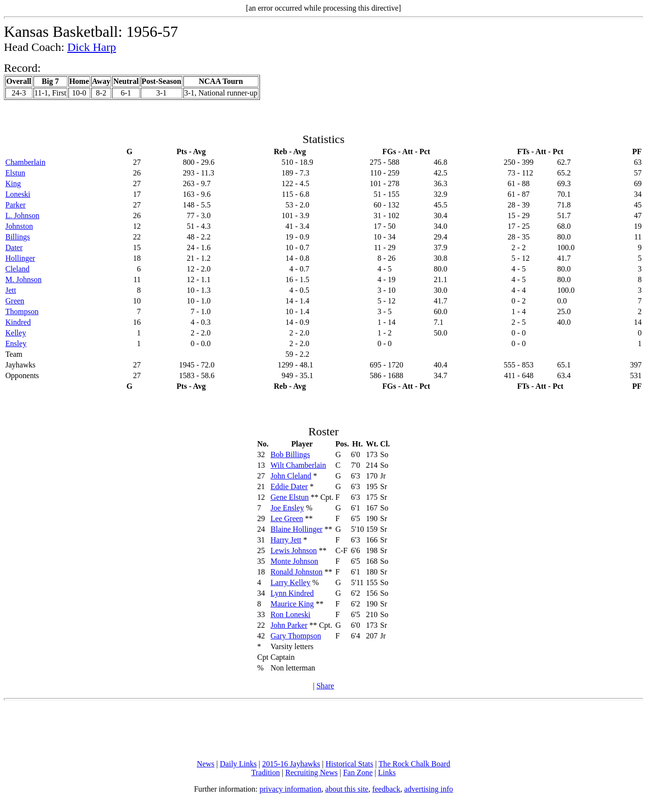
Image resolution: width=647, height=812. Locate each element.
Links (387, 772)
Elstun (15, 173)
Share (325, 686)
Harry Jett (286, 540)
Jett (11, 290)
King (13, 183)
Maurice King (292, 604)
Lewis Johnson (294, 550)
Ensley (16, 343)
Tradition (266, 772)
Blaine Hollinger (297, 529)
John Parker (289, 625)
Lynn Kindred (292, 593)
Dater (14, 247)
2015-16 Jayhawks (291, 764)
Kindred (18, 322)
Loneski (18, 194)
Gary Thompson (296, 636)
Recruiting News (311, 772)
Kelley (16, 333)
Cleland (17, 269)
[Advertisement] (323, 730)
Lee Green (287, 518)
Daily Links (238, 764)
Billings (18, 237)
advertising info (429, 789)
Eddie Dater (289, 486)
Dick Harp (92, 47)
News (206, 764)
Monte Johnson (294, 561)
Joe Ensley (287, 508)
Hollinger (20, 258)
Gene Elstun (290, 497)
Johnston (19, 226)
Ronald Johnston (297, 572)
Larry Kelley (291, 582)
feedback (386, 789)
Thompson (22, 311)
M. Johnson (24, 279)
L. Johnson (22, 215)
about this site (347, 789)
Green (15, 301)
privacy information (291, 789)
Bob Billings (290, 454)
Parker (16, 205)
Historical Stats (349, 764)
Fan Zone (358, 772)
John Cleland (291, 476)
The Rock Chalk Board (414, 764)
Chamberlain (25, 162)
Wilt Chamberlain (298, 465)
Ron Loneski (291, 614)
